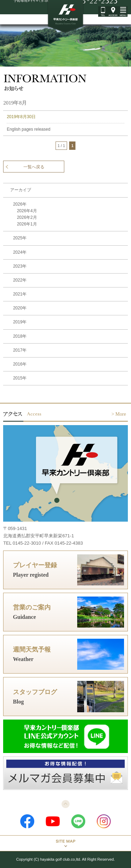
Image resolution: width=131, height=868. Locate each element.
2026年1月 (27, 224)
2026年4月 (27, 211)
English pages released (28, 129)
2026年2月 (27, 217)
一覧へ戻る (34, 167)
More (121, 414)
